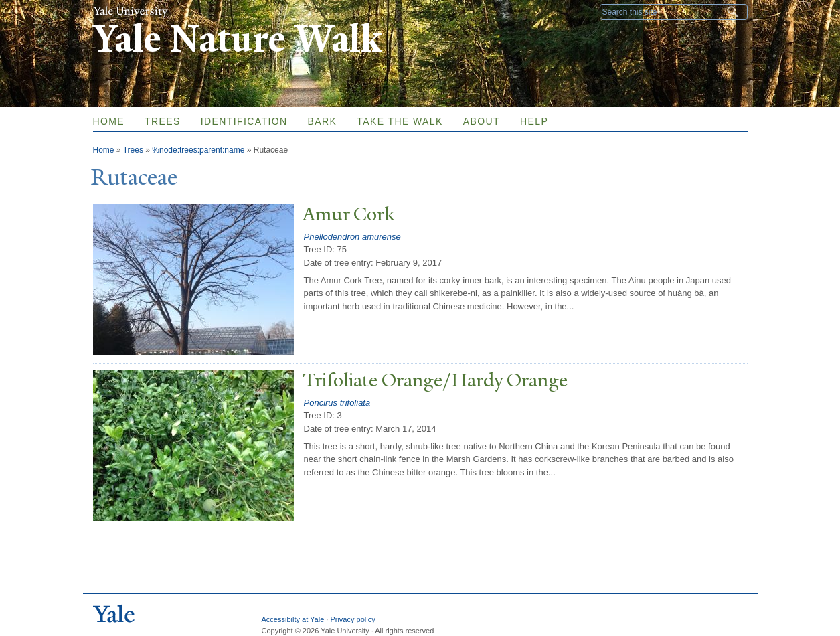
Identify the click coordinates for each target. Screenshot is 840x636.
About (482, 121)
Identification (244, 121)
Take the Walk (400, 121)
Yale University (131, 11)
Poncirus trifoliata (337, 403)
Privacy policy (352, 619)
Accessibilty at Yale (293, 619)
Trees (163, 121)
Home (109, 121)
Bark (323, 121)
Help (534, 121)
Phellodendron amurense (352, 237)
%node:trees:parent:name (198, 150)
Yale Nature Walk (237, 39)
